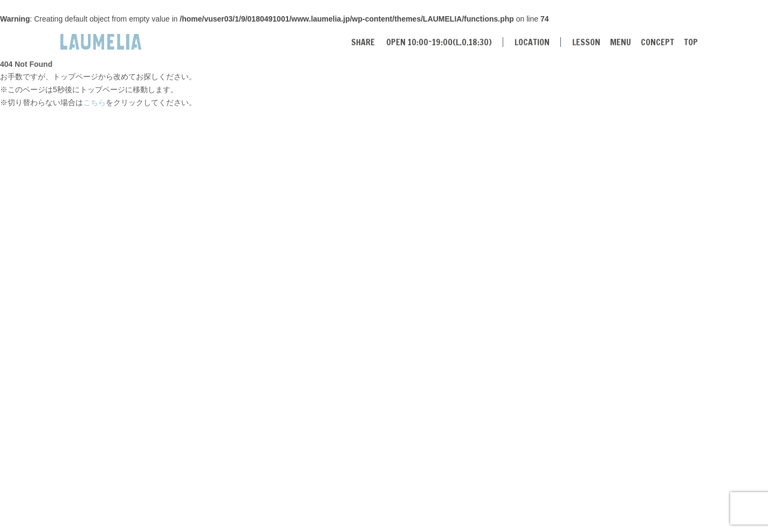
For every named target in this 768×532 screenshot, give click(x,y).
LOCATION (532, 42)
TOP (691, 42)
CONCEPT (657, 42)
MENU (620, 42)
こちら (94, 102)
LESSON (586, 42)
